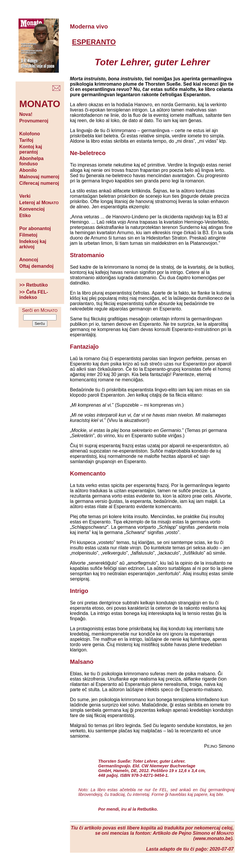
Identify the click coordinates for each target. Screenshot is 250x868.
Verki (25, 196)
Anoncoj (29, 260)
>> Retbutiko (34, 285)
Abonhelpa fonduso (32, 161)
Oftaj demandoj (36, 266)
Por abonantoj (35, 228)
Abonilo (28, 170)
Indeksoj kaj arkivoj (33, 244)
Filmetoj (28, 235)
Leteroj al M (39, 203)
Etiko (25, 216)
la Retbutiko (145, 809)
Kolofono (30, 134)
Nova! (26, 114)
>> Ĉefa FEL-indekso (34, 295)
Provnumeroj (34, 121)
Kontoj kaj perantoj (31, 149)
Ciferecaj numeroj (39, 183)
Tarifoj (26, 140)
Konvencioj (32, 209)
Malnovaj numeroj (39, 177)
